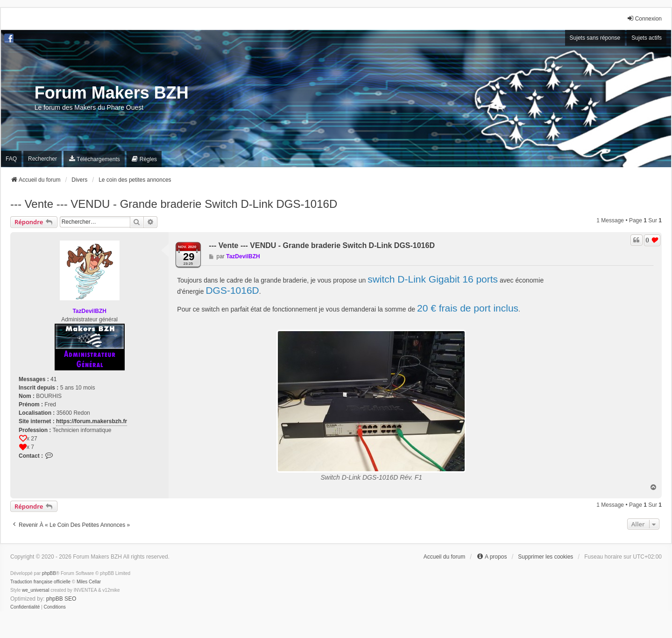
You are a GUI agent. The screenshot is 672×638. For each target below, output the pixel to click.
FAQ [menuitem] (11, 159)
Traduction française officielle (40, 582)
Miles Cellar (89, 582)
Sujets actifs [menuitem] (647, 38)
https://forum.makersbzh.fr (92, 421)
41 (53, 379)
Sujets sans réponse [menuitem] (595, 38)
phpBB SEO (61, 599)
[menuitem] (94, 159)
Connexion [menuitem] (644, 18)
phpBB (49, 573)
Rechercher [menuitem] (42, 159)
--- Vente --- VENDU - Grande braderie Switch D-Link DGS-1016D (174, 204)
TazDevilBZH (89, 311)
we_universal (35, 590)
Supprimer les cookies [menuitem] (545, 557)
